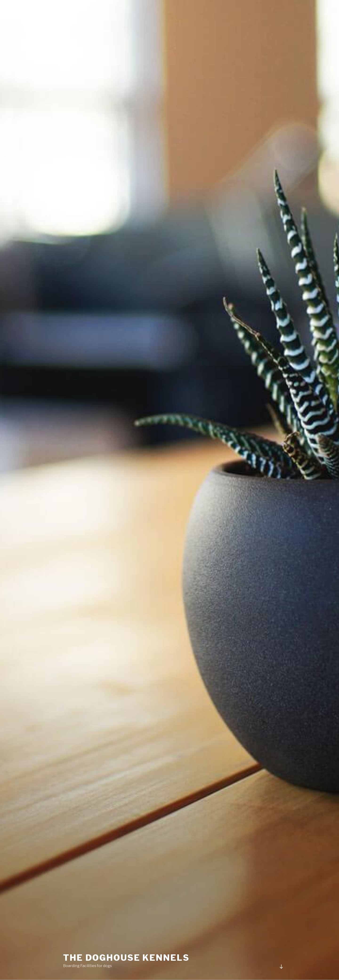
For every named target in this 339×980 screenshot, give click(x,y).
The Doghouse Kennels (126, 958)
